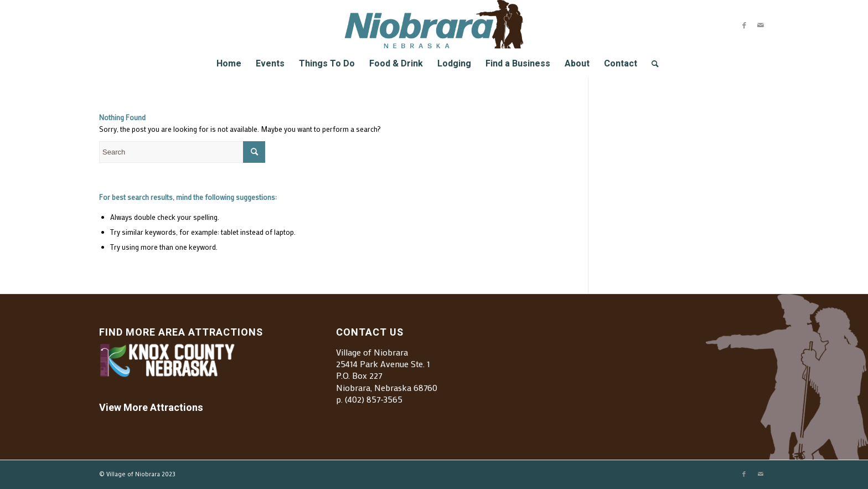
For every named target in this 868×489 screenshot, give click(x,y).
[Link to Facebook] (744, 25)
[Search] (652, 64)
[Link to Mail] (761, 25)
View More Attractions (151, 408)
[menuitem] (229, 64)
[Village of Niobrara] (434, 25)
